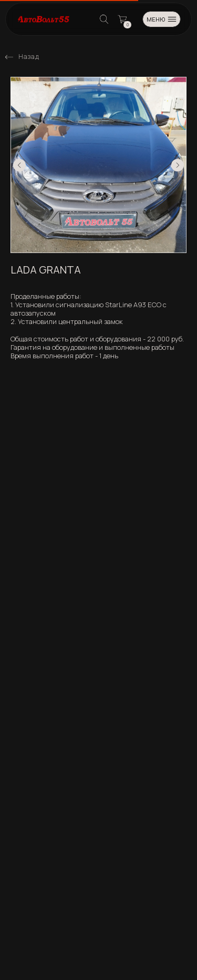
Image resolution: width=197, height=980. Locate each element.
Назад (29, 57)
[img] (9, 57)
